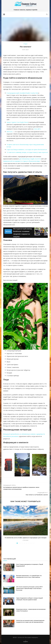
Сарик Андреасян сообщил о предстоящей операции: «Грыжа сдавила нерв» (29, 599)
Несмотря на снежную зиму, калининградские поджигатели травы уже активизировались (30, 621)
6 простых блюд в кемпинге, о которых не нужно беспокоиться (27, 150)
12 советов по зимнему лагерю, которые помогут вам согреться (27, 152)
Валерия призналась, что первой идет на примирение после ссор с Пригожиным (29, 577)
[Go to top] (26, 642)
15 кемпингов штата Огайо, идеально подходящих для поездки (26, 538)
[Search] (47, 14)
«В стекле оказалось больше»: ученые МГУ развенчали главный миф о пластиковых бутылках (29, 589)
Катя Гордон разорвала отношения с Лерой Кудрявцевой (30, 565)
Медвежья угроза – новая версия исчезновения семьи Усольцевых (31, 610)
